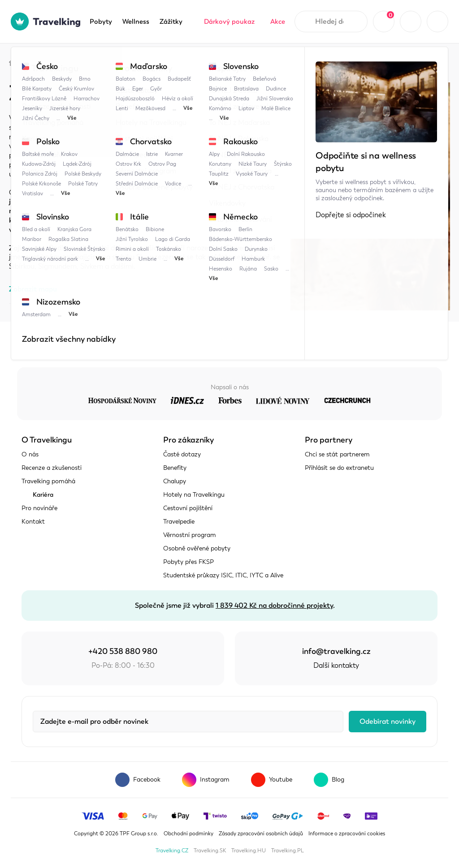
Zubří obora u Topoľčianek (174, 62)
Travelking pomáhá (48, 481)
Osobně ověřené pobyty (197, 548)
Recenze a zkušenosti (52, 468)
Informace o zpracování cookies (347, 834)
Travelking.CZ (172, 851)
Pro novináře (39, 508)
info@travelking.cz (336, 651)
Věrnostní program (190, 535)
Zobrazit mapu (33, 289)
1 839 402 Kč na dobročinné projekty (274, 606)
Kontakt (33, 522)
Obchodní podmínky (188, 834)
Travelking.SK (210, 851)
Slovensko (104, 62)
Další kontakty (336, 666)
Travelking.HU (249, 851)
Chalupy (175, 481)
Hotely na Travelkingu (194, 495)
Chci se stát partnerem (337, 454)
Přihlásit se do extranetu (339, 468)
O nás (30, 454)
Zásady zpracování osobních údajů (261, 834)
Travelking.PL (288, 851)
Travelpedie (54, 62)
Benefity (175, 468)
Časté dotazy (182, 454)
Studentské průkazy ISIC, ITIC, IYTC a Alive (223, 575)
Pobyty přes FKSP (188, 562)
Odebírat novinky (388, 722)
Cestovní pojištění (188, 508)
